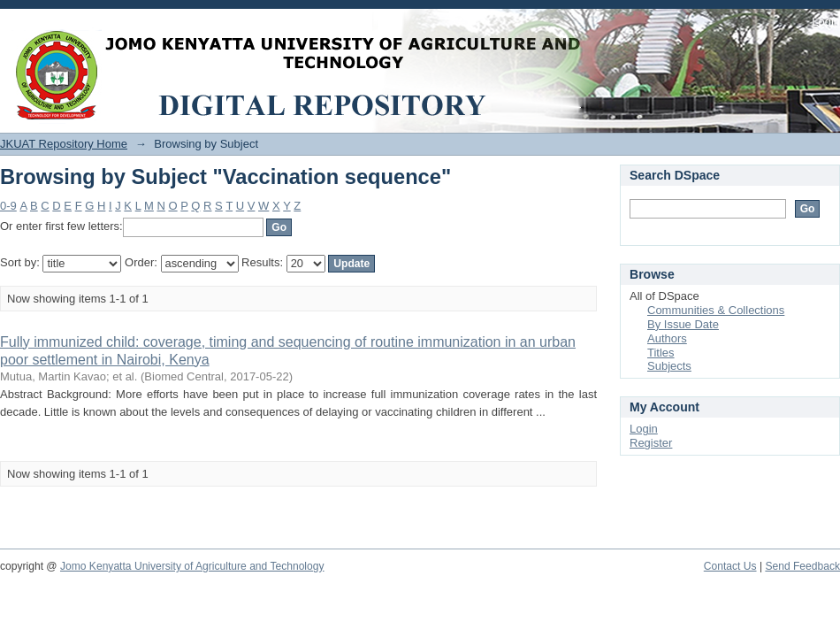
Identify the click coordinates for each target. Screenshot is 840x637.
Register (651, 443)
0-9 (8, 206)
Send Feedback (802, 566)
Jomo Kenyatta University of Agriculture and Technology (192, 566)
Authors (667, 338)
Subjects (669, 366)
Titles (661, 353)
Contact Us (730, 566)
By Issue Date (683, 324)
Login (826, 22)
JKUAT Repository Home (64, 144)
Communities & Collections (716, 310)
